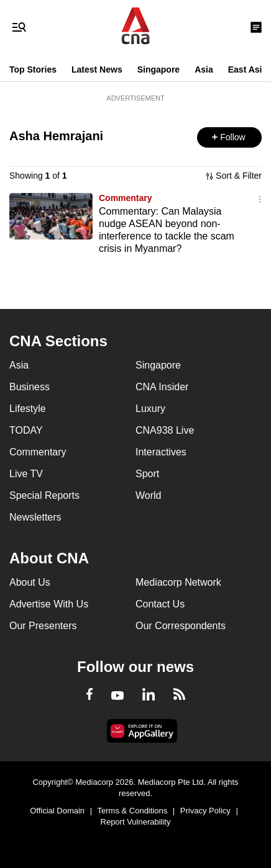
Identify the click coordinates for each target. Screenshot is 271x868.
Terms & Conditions (133, 811)
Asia (204, 69)
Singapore (158, 69)
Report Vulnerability (136, 822)
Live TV (26, 474)
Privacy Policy (205, 811)
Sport (147, 474)
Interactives (161, 452)
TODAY (26, 430)
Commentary (126, 198)
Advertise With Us (49, 604)
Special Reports (44, 495)
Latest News (97, 69)
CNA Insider (162, 387)
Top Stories (33, 69)
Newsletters (35, 517)
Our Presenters (43, 626)
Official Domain (57, 811)
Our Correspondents (181, 626)
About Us (30, 582)
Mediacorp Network (178, 582)
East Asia (248, 69)
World (149, 495)
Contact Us (160, 604)
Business (30, 387)
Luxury (150, 409)
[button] (229, 137)
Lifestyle (28, 409)
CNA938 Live (165, 430)
